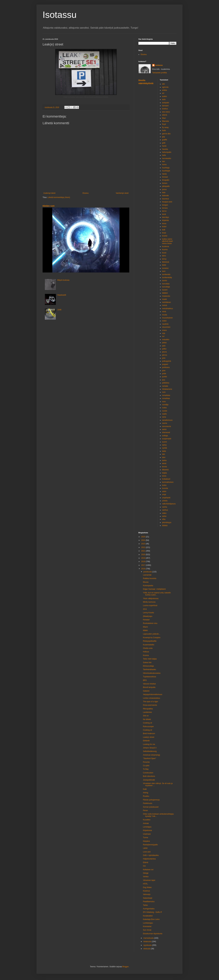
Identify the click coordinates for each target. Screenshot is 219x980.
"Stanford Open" (150, 758)
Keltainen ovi (148, 870)
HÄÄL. (146, 884)
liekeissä (166, 262)
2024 (144, 540)
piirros (165, 355)
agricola (165, 87)
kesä (164, 214)
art (163, 93)
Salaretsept (148, 898)
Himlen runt (49, 206)
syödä (165, 448)
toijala (164, 473)
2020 (144, 555)
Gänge (146, 873)
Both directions (149, 776)
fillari (164, 118)
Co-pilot (146, 766)
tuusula (165, 488)
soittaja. (165, 436)
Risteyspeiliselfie (150, 641)
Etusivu (86, 193)
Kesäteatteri (148, 916)
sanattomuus (167, 420)
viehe (164, 516)
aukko (165, 96)
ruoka (164, 408)
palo (164, 346)
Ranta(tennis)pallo (150, 845)
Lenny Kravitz (149, 613)
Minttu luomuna (149, 602)
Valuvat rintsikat (149, 684)
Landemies (147, 712)
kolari (164, 227)
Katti (145, 789)
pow (164, 371)
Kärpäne (146, 841)
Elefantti (146, 741)
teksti (164, 463)
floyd (164, 124)
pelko (164, 349)
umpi (164, 494)
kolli (164, 230)
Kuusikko (147, 820)
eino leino (166, 112)
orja (164, 333)
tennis (165, 467)
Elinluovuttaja (148, 666)
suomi (165, 442)
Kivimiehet (147, 926)
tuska (164, 485)
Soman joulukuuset (151, 807)
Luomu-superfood (150, 605)
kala (164, 193)
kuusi (164, 253)
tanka (164, 460)
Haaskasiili (62, 295)
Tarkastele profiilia (160, 73)
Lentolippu (147, 827)
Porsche (146, 762)
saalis (164, 414)
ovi (163, 336)
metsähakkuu (168, 309)
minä (164, 312)
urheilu (165, 501)
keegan (165, 205)
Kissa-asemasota (150, 705)
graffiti (165, 140)
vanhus (165, 510)
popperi (165, 364)
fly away (165, 127)
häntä (164, 174)
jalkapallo (166, 186)
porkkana (166, 367)
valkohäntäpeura (169, 504)
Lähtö (145, 848)
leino (164, 256)
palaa (164, 343)
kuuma (165, 250)
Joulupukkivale (149, 780)
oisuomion (166, 327)
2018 (144, 562)
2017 (144, 565)
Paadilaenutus (149, 902)
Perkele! (146, 620)
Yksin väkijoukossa (151, 598)
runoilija (165, 405)
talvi (164, 457)
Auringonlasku (149, 909)
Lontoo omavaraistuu (151, 698)
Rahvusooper (148, 727)
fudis (164, 130)
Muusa (146, 582)
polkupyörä (167, 361)
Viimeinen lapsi (149, 880)
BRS (145, 680)
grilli (164, 143)
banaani (165, 106)
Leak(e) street (149, 737)
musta (165, 315)
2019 (144, 558)
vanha (165, 507)
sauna (165, 423)
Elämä (146, 862)
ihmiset (165, 177)
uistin (164, 491)
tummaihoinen (168, 482)
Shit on (146, 716)
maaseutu (166, 296)
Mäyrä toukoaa (63, 280)
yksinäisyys (167, 522)
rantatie (165, 386)
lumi (164, 271)
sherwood (166, 432)
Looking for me (149, 744)
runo (164, 402)
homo (164, 165)
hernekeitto (167, 158)
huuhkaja (166, 168)
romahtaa (166, 398)
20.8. (145, 609)
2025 (144, 537)
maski (164, 299)
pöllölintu (166, 383)
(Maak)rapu (148, 616)
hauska (165, 149)
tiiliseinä (165, 470)
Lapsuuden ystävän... (152, 634)
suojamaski (167, 439)
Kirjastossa (147, 830)
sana (164, 417)
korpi (164, 233)
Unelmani (147, 834)
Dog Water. (148, 887)
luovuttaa (166, 284)
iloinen (165, 183)
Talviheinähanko (149, 670)
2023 (144, 544)
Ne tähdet (147, 719)
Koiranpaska (148, 586)
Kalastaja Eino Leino (151, 919)
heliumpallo (167, 152)
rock (164, 392)
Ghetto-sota (148, 648)
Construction (148, 773)
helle (164, 155)
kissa (164, 224)
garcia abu (166, 134)
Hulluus (146, 652)
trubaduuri (166, 479)
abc (164, 84)
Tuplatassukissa (149, 677)
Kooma (146, 655)
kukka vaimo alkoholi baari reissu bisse (168, 241)
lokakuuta (148, 942)
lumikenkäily (167, 278)
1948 (59, 310)
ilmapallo (166, 180)
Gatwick (146, 691)
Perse (145, 810)
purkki (165, 377)
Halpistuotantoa (149, 859)
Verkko (146, 877)
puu (164, 380)
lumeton (165, 268)
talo (164, 454)
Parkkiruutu (148, 803)
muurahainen (167, 318)
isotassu (159, 65)
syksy (164, 445)
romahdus (166, 395)
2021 (144, 551)
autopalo (166, 103)
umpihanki (166, 498)
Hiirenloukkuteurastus (152, 673)
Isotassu (60, 15)
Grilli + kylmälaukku (151, 855)
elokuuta (147, 949)
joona (164, 189)
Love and (147, 852)
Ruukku (146, 796)
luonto (165, 281)
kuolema (166, 246)
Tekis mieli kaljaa (150, 659)
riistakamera (167, 389)
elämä (165, 115)
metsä (165, 305)
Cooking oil (147, 723)
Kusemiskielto (149, 645)
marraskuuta (149, 938)
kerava (165, 208)
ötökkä (165, 526)
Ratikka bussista (150, 578)
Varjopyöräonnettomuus (153, 694)
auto (164, 99)
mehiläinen (167, 302)
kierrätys (166, 217)
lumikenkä (166, 274)
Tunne (146, 838)
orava (164, 330)
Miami (145, 627)
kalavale (165, 196)
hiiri (164, 161)
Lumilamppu (148, 923)
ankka (165, 90)
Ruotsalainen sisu (150, 623)
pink (164, 358)
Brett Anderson (149, 734)
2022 (144, 547)
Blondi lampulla (149, 687)
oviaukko (166, 340)
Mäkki (145, 630)
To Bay (146, 769)
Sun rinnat (147, 930)
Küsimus (146, 891)
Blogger (126, 967)
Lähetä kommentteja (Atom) (59, 197)
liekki (164, 265)
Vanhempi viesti (122, 193)
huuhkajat (166, 171)
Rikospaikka (148, 709)
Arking (146, 793)
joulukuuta (148, 572)
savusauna (167, 426)
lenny (164, 259)
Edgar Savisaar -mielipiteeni (154, 589)
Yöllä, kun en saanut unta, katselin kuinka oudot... (157, 594)
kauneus (166, 199)
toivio (164, 476)
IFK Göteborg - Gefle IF (152, 912)
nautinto (165, 324)
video (164, 513)
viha (164, 519)
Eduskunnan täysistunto (153, 934)
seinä (164, 429)
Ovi (144, 866)
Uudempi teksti (49, 193)
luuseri (165, 290)
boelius (165, 109)
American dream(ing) (151, 755)
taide (164, 451)
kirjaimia (165, 220)
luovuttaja (166, 287)
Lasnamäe (147, 575)
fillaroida (166, 121)
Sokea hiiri (147, 663)
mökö (164, 321)
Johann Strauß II (150, 748)
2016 (144, 569)
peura (164, 352)
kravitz (165, 236)
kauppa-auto (167, 202)
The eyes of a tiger (150, 702)
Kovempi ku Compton (152, 638)
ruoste (165, 411)
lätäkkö (165, 293)
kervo (164, 211)
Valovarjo (147, 894)
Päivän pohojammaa (151, 800)
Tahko (145, 905)
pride (164, 374)
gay (164, 137)
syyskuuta (148, 945)
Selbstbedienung (150, 751)
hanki (164, 146)
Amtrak (146, 823)
